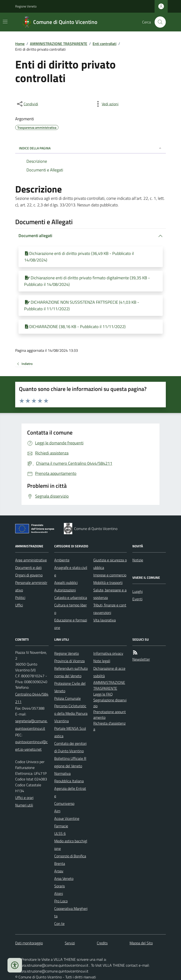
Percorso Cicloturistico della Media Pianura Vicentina (71, 713)
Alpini (59, 893)
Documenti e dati (28, 568)
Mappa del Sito (141, 943)
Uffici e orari (24, 798)
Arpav (59, 871)
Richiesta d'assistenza (109, 726)
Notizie (138, 560)
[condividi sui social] (27, 104)
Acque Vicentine (67, 818)
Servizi (70, 943)
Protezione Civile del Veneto (70, 687)
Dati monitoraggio (29, 943)
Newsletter (141, 659)
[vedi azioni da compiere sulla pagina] (106, 104)
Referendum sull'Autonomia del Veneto (71, 672)
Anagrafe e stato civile (71, 571)
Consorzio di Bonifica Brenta (70, 860)
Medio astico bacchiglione (71, 845)
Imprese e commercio (110, 575)
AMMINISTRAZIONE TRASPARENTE (59, 44)
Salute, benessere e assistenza (110, 594)
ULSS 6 (60, 833)
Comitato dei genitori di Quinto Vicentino (70, 747)
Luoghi (138, 591)
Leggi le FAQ (103, 694)
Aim (57, 811)
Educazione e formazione (71, 624)
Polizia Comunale (67, 698)
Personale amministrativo (31, 586)
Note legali (102, 661)
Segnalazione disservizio (110, 703)
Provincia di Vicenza (69, 661)
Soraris (60, 886)
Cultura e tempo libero (71, 609)
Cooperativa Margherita (71, 912)
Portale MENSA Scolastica (70, 732)
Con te (59, 923)
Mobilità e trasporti (108, 583)
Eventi (137, 599)
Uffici (19, 605)
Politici (20, 598)
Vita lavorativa (105, 620)
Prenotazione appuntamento (110, 715)
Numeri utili (24, 805)
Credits (102, 943)
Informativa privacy (108, 653)
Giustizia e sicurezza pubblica (110, 564)
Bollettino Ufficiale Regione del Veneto (70, 762)
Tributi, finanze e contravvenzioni (110, 609)
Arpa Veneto (64, 878)
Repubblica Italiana (69, 781)
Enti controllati (105, 44)
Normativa (62, 773)
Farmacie (61, 826)
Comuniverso (64, 803)
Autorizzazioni (65, 590)
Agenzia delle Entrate (70, 792)
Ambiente (62, 560)
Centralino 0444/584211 (32, 698)
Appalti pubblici (66, 583)
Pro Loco (61, 901)
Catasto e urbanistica (71, 598)
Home (20, 44)
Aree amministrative (31, 560)
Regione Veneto (26, 6)
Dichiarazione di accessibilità (109, 672)
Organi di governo (29, 575)
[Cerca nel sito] (158, 22)
